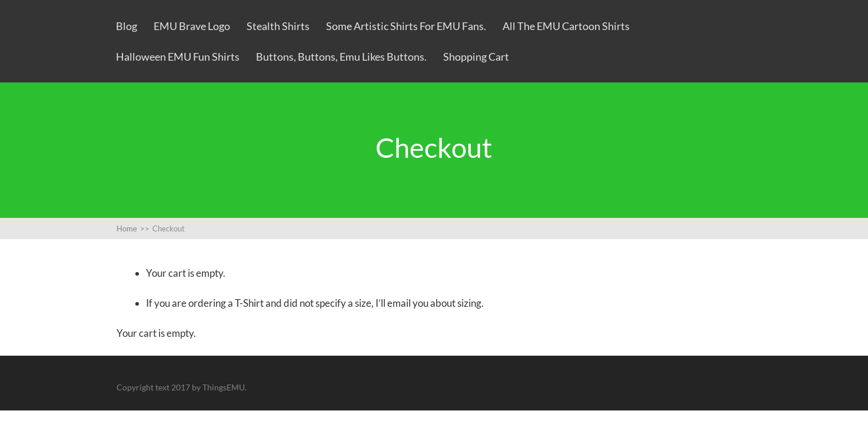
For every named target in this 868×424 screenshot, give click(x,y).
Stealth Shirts (278, 26)
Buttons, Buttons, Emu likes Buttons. (341, 57)
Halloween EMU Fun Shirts (178, 57)
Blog (127, 26)
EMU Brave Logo (192, 26)
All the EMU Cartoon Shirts (566, 26)
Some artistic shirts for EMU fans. (406, 26)
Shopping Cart (476, 57)
